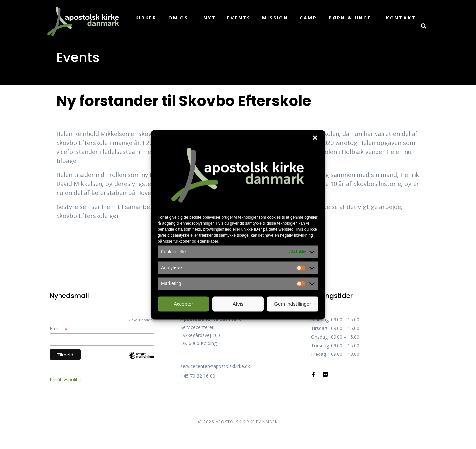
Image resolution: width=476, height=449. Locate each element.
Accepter (183, 304)
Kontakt (401, 18)
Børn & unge (350, 18)
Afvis (238, 304)
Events (239, 18)
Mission (275, 18)
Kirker (146, 18)
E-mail (59, 329)
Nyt (209, 18)
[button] (315, 138)
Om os (178, 18)
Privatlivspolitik (65, 379)
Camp (308, 18)
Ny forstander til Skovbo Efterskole (184, 101)
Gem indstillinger (293, 304)
